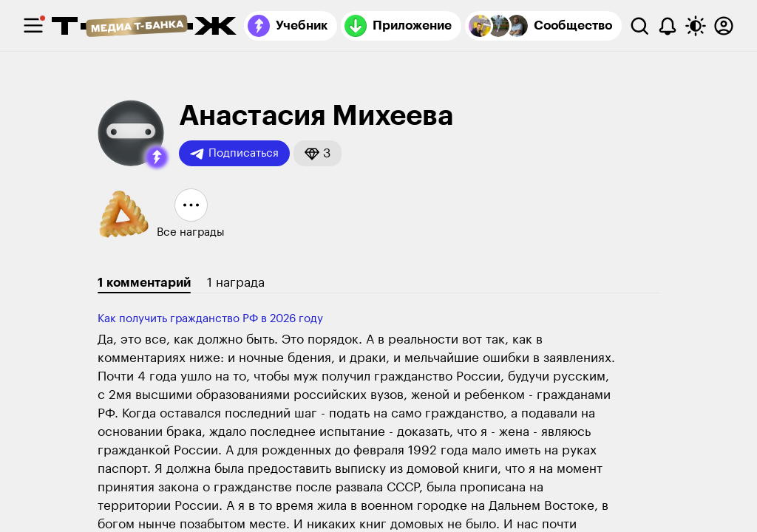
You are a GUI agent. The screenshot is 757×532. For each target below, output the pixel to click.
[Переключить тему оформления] (696, 26)
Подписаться (234, 154)
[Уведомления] (668, 26)
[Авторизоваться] (724, 26)
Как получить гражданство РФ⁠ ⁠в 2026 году (210, 319)
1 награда (236, 283)
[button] (157, 157)
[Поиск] (639, 26)
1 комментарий (144, 283)
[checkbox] (33, 26)
